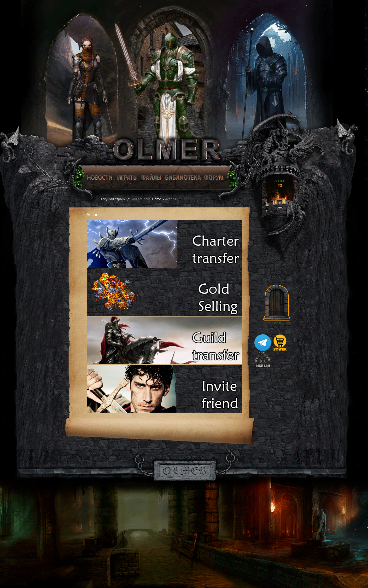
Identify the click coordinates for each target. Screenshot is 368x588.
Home (157, 199)
